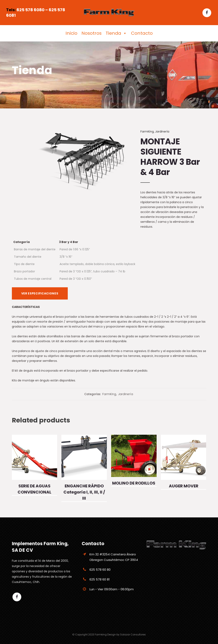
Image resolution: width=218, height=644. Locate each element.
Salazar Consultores (133, 635)
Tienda (116, 33)
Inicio (71, 33)
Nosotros (91, 33)
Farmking (101, 635)
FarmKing (147, 131)
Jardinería (162, 131)
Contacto (142, 33)
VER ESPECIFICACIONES (40, 293)
